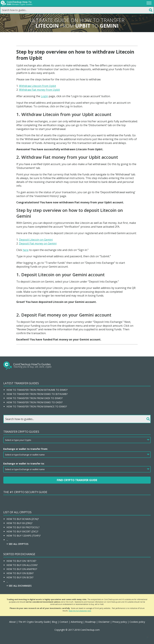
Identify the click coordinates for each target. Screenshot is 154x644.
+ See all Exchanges (19, 586)
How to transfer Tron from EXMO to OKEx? (34, 402)
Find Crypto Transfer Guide (77, 480)
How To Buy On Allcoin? (22, 565)
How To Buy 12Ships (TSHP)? (23, 536)
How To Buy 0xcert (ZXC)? (22, 531)
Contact (64, 622)
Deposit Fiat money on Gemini (38, 243)
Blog (54, 622)
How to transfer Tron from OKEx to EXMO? (34, 398)
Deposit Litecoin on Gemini (36, 240)
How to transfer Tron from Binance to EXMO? (37, 406)
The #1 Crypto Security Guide (25, 492)
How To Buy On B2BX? (20, 573)
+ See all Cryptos (17, 544)
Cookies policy (137, 622)
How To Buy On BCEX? (20, 577)
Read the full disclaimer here (80, 611)
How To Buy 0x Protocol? (23, 527)
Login (44, 96)
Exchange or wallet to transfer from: (26, 449)
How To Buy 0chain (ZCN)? (23, 519)
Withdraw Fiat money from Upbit (39, 90)
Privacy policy (120, 622)
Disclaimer (104, 622)
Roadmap (90, 622)
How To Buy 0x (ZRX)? (19, 523)
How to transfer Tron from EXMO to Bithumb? (37, 394)
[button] (147, 637)
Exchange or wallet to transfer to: (24, 464)
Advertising (77, 622)
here (26, 250)
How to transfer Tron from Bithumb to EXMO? (37, 390)
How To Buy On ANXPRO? (22, 569)
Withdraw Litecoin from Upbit (37, 86)
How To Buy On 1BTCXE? (21, 561)
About (12, 622)
